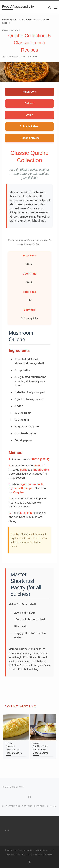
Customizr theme (45, 855)
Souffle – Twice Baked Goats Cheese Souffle (41, 750)
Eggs (12, 20)
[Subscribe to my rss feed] (29, 862)
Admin (7, 830)
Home (5, 20)
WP (19, 855)
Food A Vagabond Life (15, 56)
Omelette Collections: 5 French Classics (14, 750)
